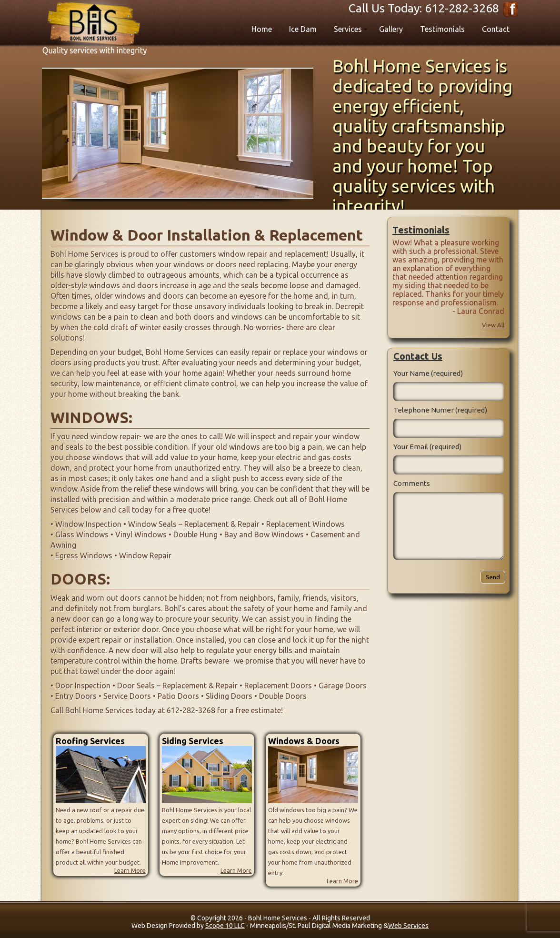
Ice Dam (303, 29)
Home (262, 29)
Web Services (408, 926)
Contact (496, 29)
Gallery (391, 29)
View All (493, 325)
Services (348, 29)
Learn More (130, 871)
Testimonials (442, 29)
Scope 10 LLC (225, 926)
